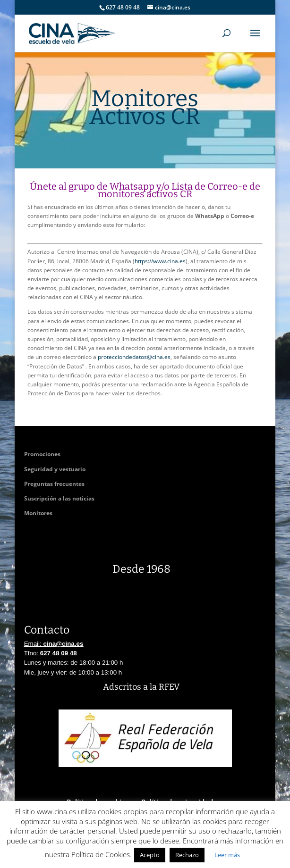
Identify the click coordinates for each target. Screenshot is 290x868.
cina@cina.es (63, 644)
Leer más (227, 855)
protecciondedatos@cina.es (134, 357)
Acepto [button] (150, 855)
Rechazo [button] (187, 855)
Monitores (38, 513)
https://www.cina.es (160, 261)
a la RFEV (161, 687)
